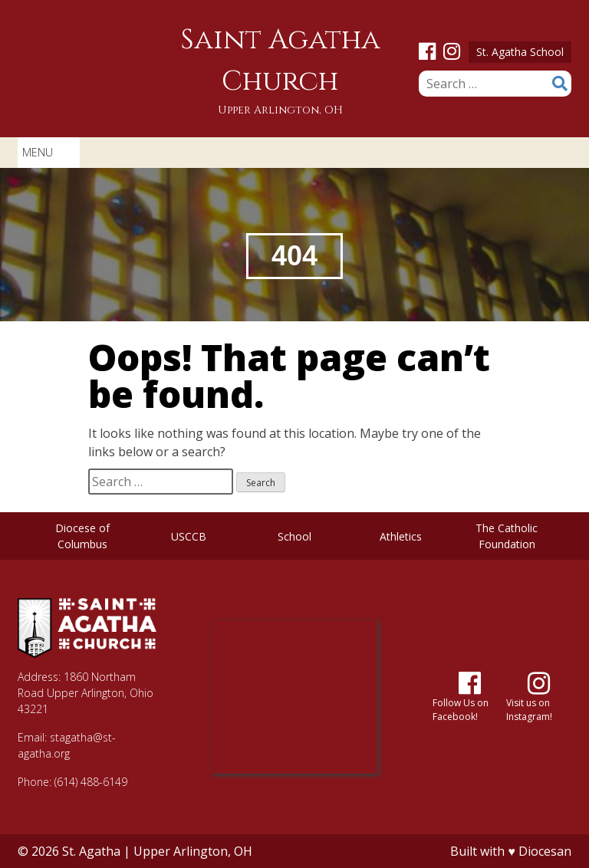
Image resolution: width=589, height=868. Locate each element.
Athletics (401, 536)
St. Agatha (91, 851)
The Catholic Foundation (507, 536)
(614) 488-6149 (91, 782)
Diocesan (545, 851)
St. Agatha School (520, 52)
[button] (38, 153)
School (294, 536)
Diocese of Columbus (82, 536)
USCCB (189, 536)
